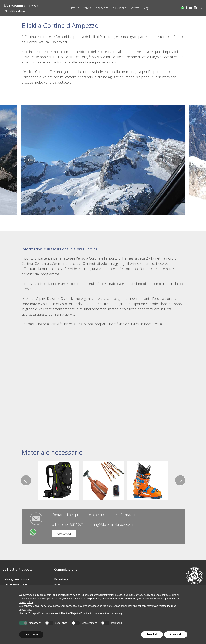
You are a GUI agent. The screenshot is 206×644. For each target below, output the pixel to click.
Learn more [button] (31, 634)
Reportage (61, 579)
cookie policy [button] (26, 602)
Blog (146, 8)
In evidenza (119, 8)
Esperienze (101, 8)
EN (202, 8)
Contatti (134, 8)
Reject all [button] (152, 634)
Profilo (75, 8)
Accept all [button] (176, 634)
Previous (29, 160)
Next (177, 160)
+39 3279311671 (71, 524)
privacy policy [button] (143, 595)
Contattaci (64, 534)
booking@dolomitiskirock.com (110, 524)
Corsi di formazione (16, 585)
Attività (87, 8)
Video (58, 585)
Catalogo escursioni (16, 579)
